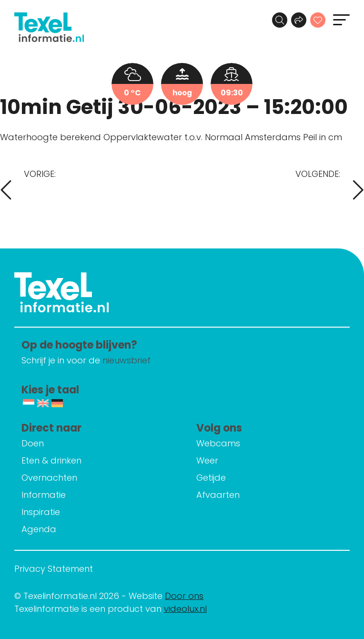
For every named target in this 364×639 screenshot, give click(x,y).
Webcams (218, 443)
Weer (207, 460)
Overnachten (49, 478)
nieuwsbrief (126, 360)
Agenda (39, 529)
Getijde (211, 478)
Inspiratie (41, 512)
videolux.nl (185, 609)
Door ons (184, 596)
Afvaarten (218, 495)
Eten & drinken (51, 460)
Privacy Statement (54, 569)
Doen (33, 443)
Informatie (44, 495)
